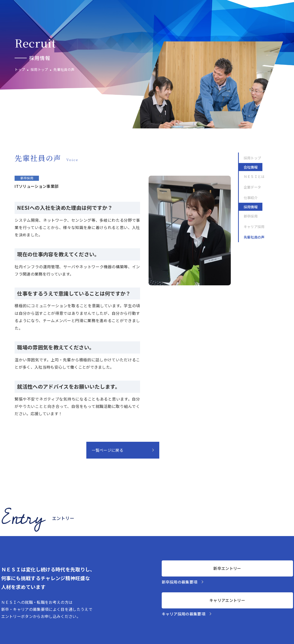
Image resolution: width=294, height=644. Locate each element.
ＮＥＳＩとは (254, 176)
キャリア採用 (254, 226)
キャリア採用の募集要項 (184, 614)
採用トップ (252, 158)
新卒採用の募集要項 (180, 582)
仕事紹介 (251, 197)
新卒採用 (251, 216)
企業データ (252, 187)
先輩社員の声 (254, 237)
